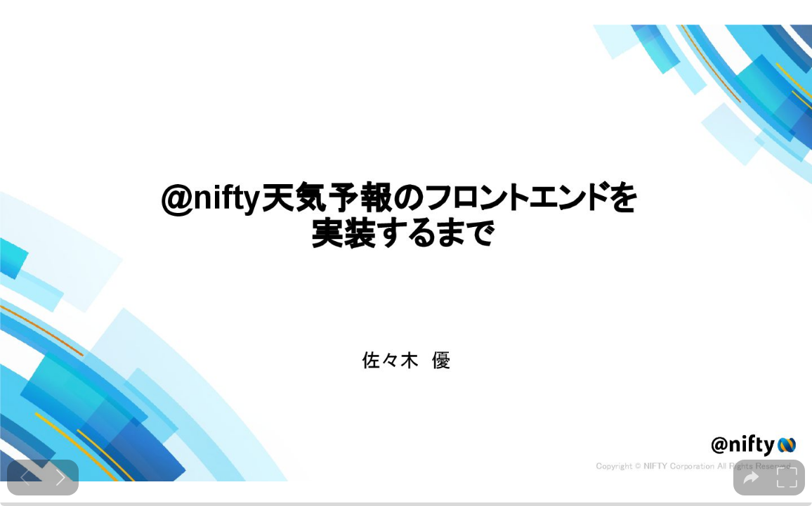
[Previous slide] (25, 478)
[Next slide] (61, 478)
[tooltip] (751, 478)
